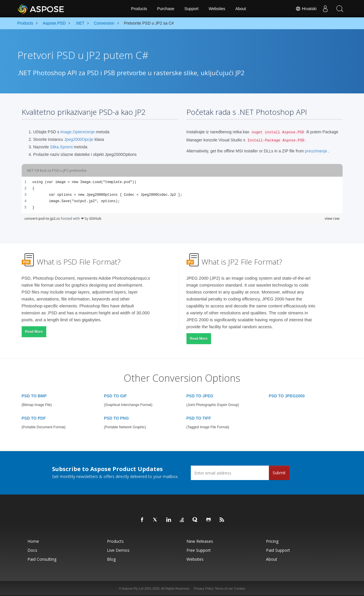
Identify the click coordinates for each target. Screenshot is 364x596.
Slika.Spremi (61, 147)
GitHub (95, 218)
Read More (34, 332)
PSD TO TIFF (199, 418)
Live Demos (118, 550)
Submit (279, 473)
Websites (217, 9)
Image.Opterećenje (78, 132)
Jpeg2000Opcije (79, 139)
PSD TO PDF (34, 418)
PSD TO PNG (117, 418)
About (241, 9)
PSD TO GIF (116, 396)
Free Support (199, 550)
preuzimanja (316, 151)
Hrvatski (306, 9)
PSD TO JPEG (200, 396)
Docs (32, 550)
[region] (182, 195)
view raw (332, 218)
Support (192, 9)
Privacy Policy (204, 588)
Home (33, 541)
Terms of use (224, 588)
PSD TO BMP (34, 396)
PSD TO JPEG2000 (287, 396)
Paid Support (278, 550)
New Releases (200, 541)
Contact (240, 588)
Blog (111, 559)
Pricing (272, 541)
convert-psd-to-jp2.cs (43, 218)
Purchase (166, 9)
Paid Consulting (42, 559)
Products (139, 9)
